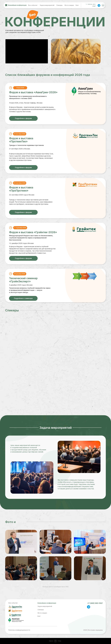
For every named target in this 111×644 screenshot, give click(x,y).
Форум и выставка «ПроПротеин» (21, 189)
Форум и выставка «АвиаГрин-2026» (33, 92)
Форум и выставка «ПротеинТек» (21, 140)
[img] (99, 5)
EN (103, 5)
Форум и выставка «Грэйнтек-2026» (33, 232)
